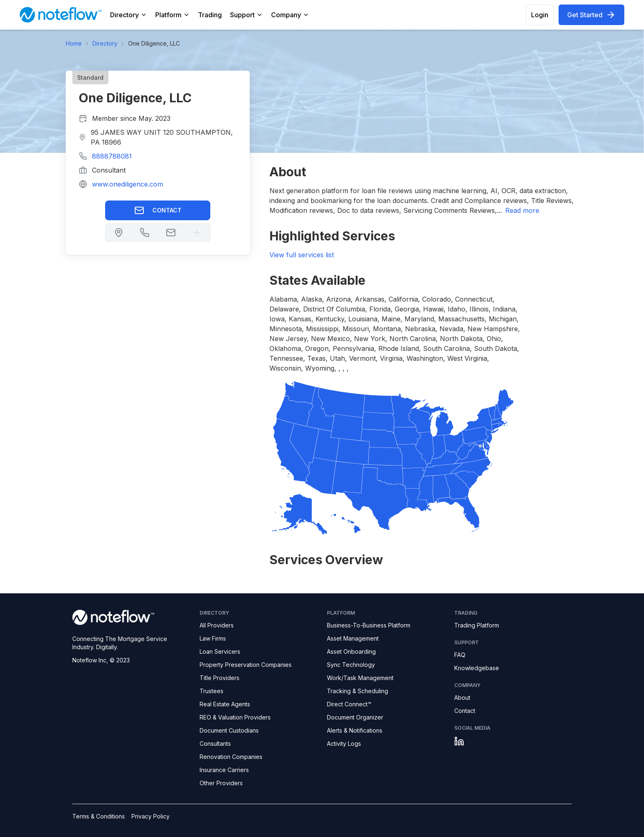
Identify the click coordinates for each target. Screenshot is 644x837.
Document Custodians (229, 730)
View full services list (302, 255)
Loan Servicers (220, 651)
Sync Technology (351, 665)
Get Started (591, 15)
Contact (158, 210)
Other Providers (221, 783)
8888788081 (112, 156)
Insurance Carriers (224, 770)
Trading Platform (477, 625)
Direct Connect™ (349, 704)
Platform (172, 15)
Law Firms (213, 638)
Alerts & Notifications (355, 730)
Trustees (212, 691)
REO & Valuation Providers (235, 717)
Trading (210, 15)
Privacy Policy (151, 816)
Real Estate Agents (225, 704)
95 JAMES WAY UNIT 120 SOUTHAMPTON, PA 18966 (162, 137)
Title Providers (220, 678)
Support (246, 15)
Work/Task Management (360, 678)
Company (290, 15)
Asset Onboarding (351, 651)
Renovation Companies (231, 757)
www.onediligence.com (128, 184)
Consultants (215, 744)
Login (540, 15)
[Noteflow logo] (131, 617)
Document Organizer (355, 717)
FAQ (460, 655)
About (462, 697)
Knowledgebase (477, 668)
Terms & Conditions (99, 816)
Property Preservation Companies (246, 665)
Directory (129, 15)
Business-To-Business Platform (369, 625)
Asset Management (353, 638)
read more (522, 210)
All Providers (217, 625)
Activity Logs (344, 744)
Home (74, 43)
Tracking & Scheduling (358, 691)
